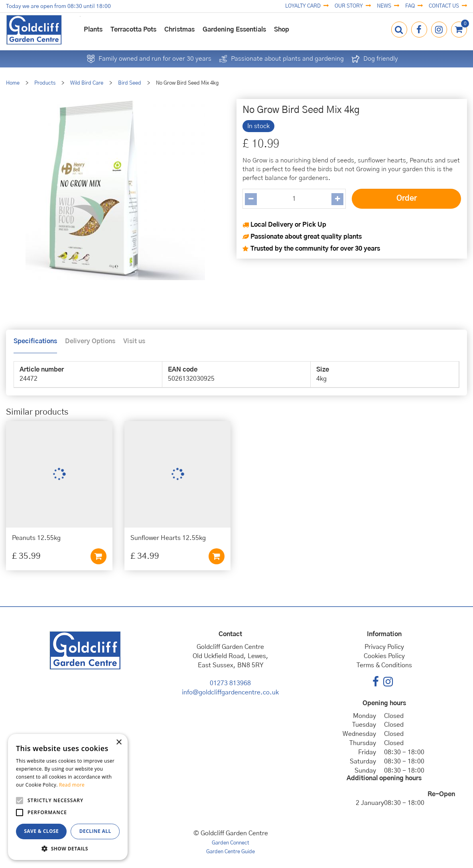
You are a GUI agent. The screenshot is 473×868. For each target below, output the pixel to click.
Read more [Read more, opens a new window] (72, 785)
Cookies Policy (384, 656)
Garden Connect (231, 843)
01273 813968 (230, 683)
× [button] (119, 742)
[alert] (68, 797)
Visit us (134, 341)
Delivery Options (90, 341)
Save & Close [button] (41, 831)
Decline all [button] (95, 831)
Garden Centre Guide (231, 852)
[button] (68, 848)
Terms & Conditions (384, 665)
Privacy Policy (384, 647)
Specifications (35, 341)
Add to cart (99, 556)
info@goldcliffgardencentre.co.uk (230, 692)
